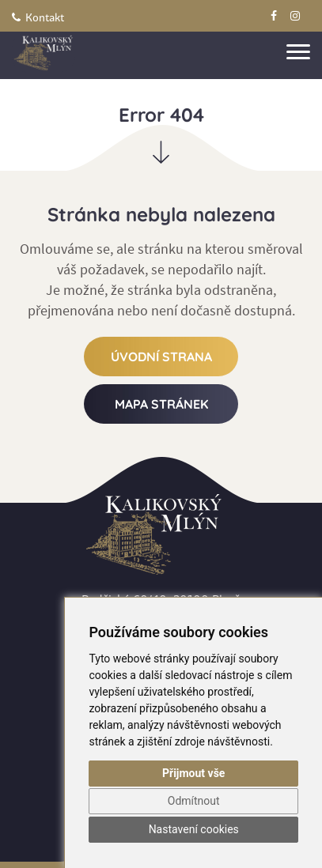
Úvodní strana (161, 357)
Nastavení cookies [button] (194, 829)
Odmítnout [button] (194, 801)
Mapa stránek (161, 404)
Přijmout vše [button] (193, 773)
